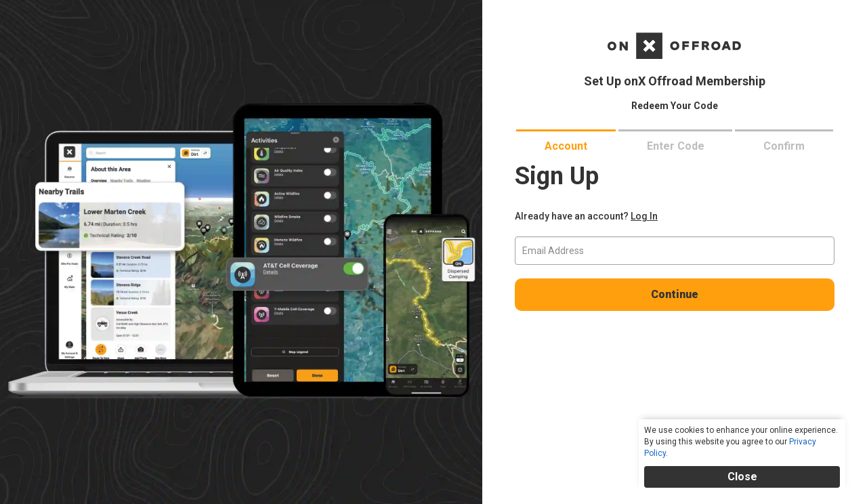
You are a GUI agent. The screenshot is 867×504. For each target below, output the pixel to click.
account (566, 146)
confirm (784, 146)
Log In (644, 216)
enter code (676, 146)
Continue (675, 294)
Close (742, 477)
